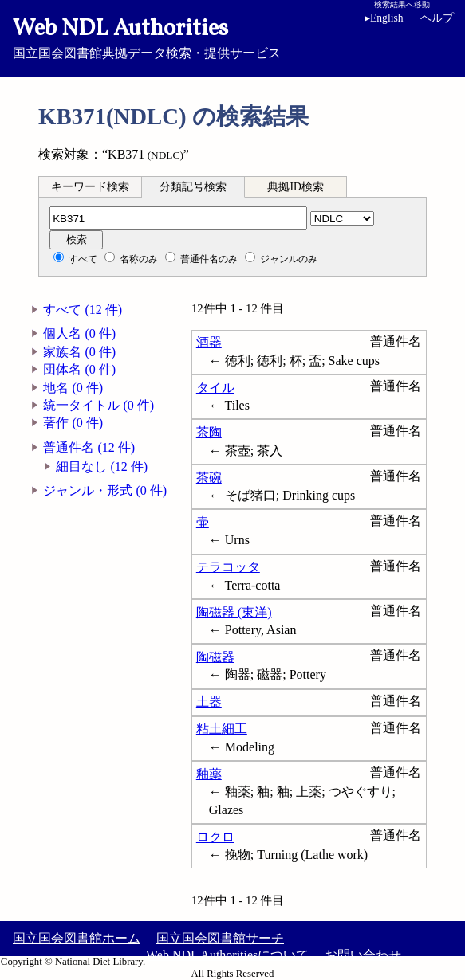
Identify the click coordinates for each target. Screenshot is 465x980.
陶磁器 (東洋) (234, 612)
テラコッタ (228, 567)
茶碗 (209, 478)
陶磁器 (215, 657)
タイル (215, 388)
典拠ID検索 (295, 187)
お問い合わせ (363, 955)
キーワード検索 (90, 187)
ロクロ (215, 837)
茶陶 (209, 432)
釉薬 (209, 774)
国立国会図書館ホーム (77, 938)
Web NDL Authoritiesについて (227, 955)
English (387, 18)
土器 (209, 702)
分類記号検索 (193, 187)
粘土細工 (222, 729)
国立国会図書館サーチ (220, 938)
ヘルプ (437, 18)
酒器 (209, 342)
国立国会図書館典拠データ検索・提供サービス (232, 37)
